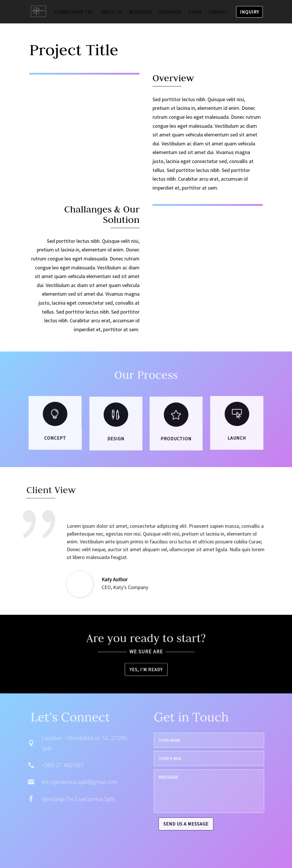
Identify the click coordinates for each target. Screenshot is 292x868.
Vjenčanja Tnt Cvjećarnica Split (69, 799)
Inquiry (249, 12)
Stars (195, 12)
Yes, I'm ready (146, 670)
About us (111, 12)
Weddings (170, 12)
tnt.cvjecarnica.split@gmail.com (71, 782)
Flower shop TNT (74, 12)
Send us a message (195, 824)
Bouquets (140, 12)
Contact (219, 12)
